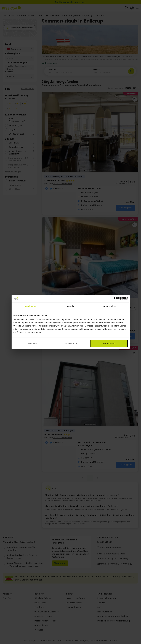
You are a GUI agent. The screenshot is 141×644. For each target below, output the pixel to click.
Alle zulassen (109, 343)
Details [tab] (71, 306)
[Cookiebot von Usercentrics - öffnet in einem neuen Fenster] (116, 298)
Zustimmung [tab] (31, 306)
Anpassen (71, 343)
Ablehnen (32, 343)
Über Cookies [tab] (110, 306)
